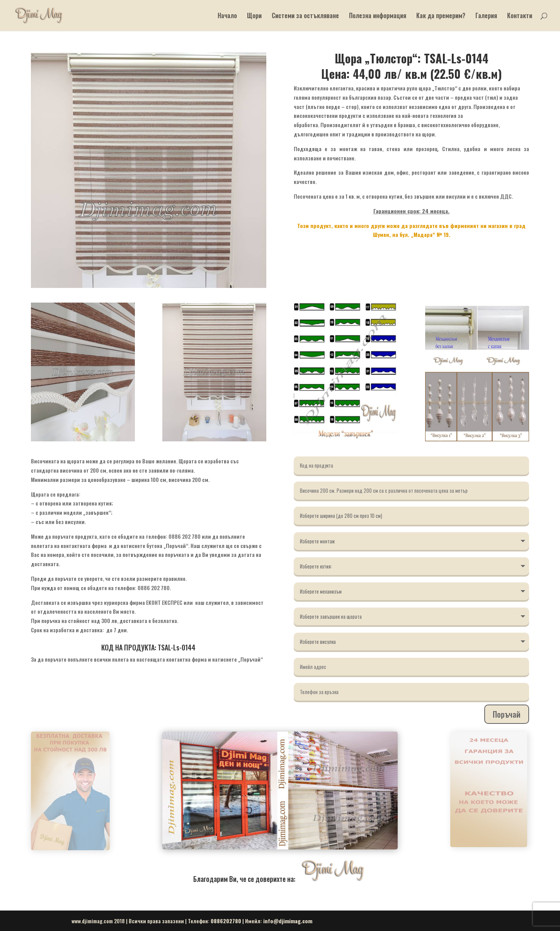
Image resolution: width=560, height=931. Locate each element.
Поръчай (507, 714)
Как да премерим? (441, 16)
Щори (254, 16)
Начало (227, 16)
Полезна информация (378, 16)
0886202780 (226, 921)
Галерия (486, 16)
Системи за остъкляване (305, 16)
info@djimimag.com (288, 921)
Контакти (520, 16)
